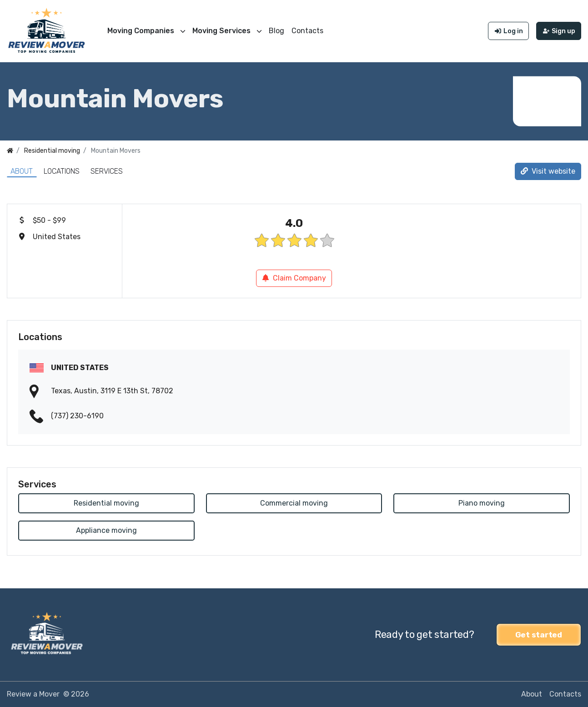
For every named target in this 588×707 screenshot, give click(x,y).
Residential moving (106, 503)
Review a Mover (33, 694)
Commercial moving (294, 503)
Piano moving (482, 503)
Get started (539, 635)
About (22, 171)
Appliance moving (106, 530)
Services (107, 171)
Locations (62, 171)
